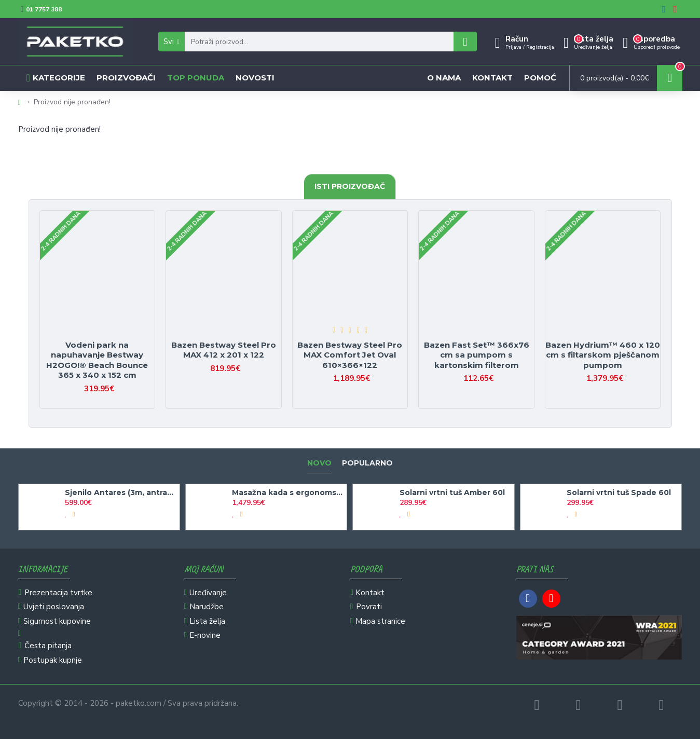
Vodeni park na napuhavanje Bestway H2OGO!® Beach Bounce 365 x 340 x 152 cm (97, 360)
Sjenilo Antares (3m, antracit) (120, 492)
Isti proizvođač (350, 186)
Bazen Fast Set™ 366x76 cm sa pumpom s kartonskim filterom (477, 355)
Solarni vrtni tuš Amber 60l (452, 492)
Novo (319, 463)
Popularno (367, 463)
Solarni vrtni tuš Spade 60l (619, 492)
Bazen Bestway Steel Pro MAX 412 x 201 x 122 (224, 350)
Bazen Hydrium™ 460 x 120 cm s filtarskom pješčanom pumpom (603, 355)
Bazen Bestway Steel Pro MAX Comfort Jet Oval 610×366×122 (350, 355)
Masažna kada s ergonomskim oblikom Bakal (287, 492)
